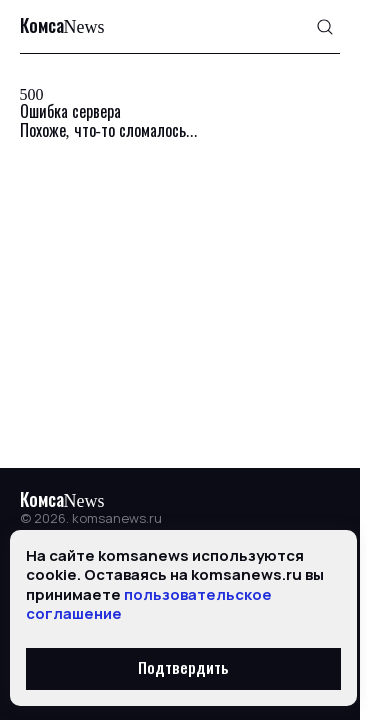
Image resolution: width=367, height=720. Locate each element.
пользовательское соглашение (149, 604)
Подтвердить (183, 669)
